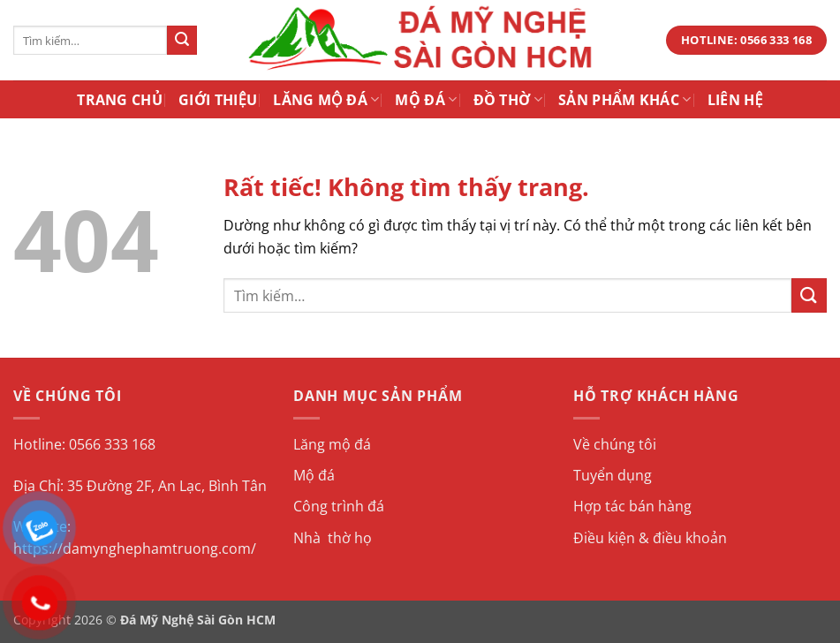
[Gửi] (182, 41)
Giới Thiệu (218, 100)
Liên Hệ (735, 100)
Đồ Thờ (508, 100)
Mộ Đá (426, 100)
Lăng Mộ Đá (326, 100)
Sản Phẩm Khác (625, 100)
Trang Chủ (120, 100)
